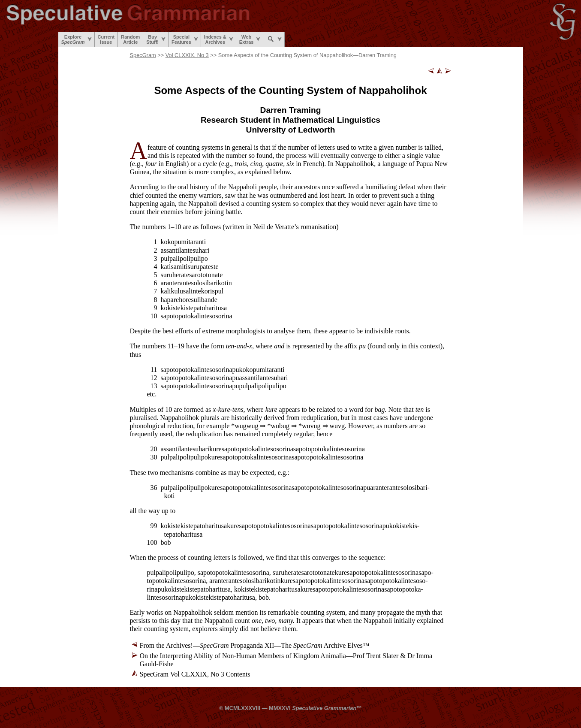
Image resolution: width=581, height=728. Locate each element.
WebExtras (250, 39)
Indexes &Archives (219, 39)
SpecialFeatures (185, 39)
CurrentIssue (106, 39)
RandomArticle (130, 39)
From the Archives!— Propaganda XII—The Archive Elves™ (255, 645)
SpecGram (143, 55)
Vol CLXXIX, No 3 (187, 55)
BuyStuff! (156, 39)
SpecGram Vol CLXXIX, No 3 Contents (195, 674)
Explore (77, 39)
